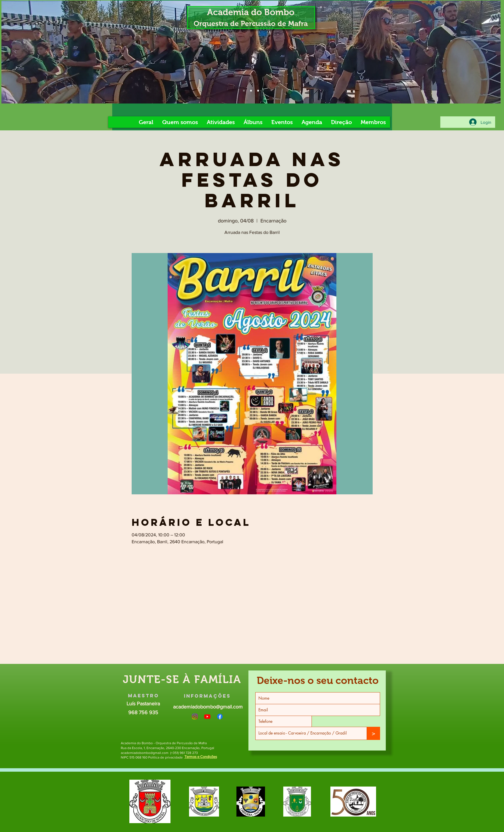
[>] (374, 733)
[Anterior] (15, 52)
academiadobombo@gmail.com (208, 707)
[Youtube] (207, 716)
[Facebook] (220, 716)
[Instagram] (195, 716)
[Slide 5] (251, 91)
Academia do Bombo (251, 12)
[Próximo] (487, 52)
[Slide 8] (258, 91)
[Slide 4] (244, 91)
